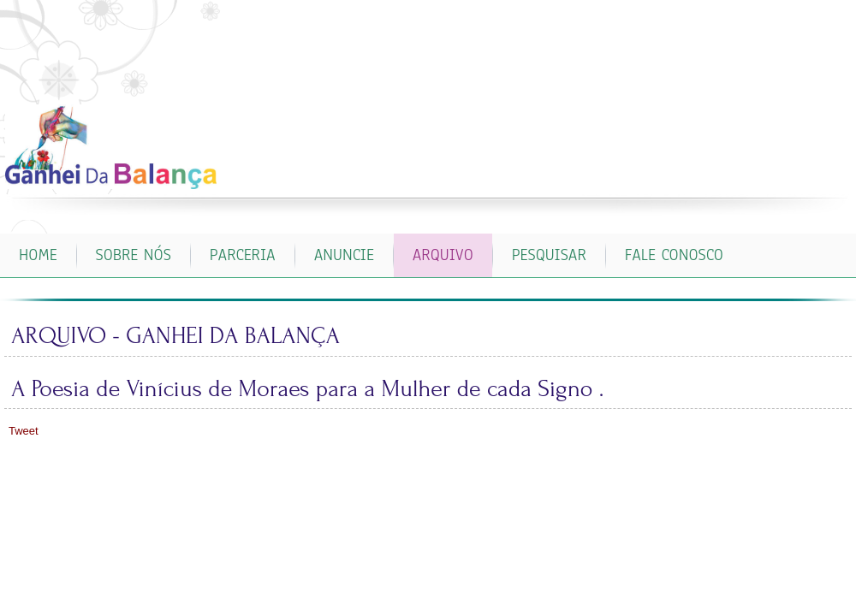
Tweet (24, 431)
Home (38, 255)
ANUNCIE (344, 255)
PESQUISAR (549, 255)
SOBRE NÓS (134, 255)
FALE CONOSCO (674, 255)
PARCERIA (243, 255)
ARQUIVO (443, 255)
